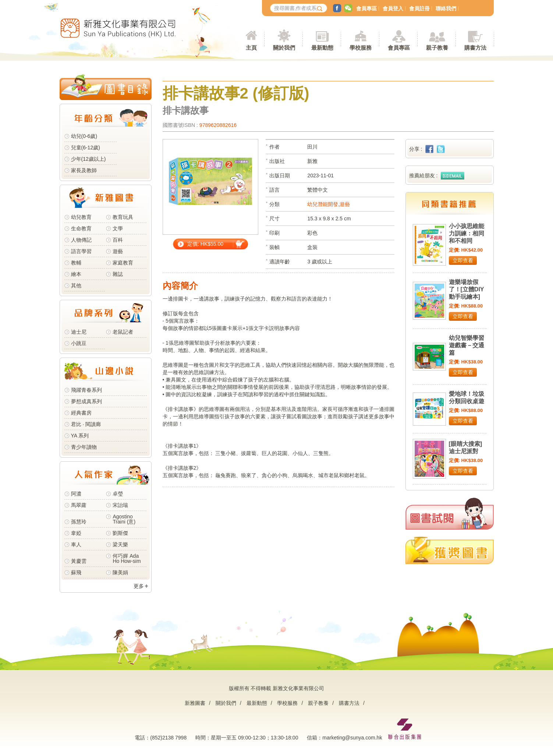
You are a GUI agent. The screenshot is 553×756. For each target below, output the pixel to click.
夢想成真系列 (86, 401)
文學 (118, 228)
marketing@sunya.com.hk (352, 738)
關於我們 (226, 703)
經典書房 (81, 413)
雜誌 (118, 274)
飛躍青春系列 (86, 390)
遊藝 (118, 251)
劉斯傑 (120, 533)
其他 (76, 285)
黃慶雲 (79, 561)
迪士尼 (79, 332)
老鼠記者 (123, 332)
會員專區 (366, 8)
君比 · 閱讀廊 (86, 424)
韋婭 (76, 533)
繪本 (76, 274)
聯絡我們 (446, 8)
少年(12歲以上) (88, 159)
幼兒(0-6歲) (84, 136)
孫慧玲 (79, 522)
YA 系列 (80, 436)
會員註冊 (419, 8)
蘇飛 (76, 572)
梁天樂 (120, 544)
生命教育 (81, 228)
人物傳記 (81, 240)
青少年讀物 (84, 447)
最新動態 (257, 703)
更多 (139, 586)
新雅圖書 (195, 703)
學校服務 (361, 48)
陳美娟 (120, 572)
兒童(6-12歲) (87, 148)
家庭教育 (123, 263)
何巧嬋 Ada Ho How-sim (127, 558)
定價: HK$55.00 (205, 244)
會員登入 (393, 8)
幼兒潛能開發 (323, 204)
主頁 (251, 48)
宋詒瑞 (120, 505)
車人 (76, 544)
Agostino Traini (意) (124, 519)
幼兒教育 (81, 217)
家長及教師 (84, 170)
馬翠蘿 (79, 505)
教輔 (76, 263)
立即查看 (463, 260)
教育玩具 (123, 217)
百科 (118, 240)
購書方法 (349, 703)
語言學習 (81, 251)
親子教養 (318, 703)
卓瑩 (118, 494)
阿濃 (76, 494)
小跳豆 (79, 343)
